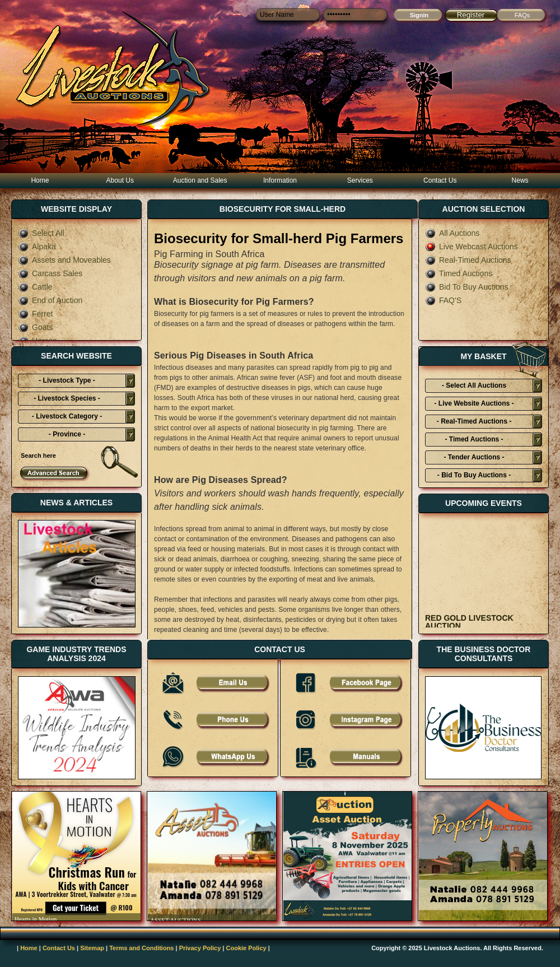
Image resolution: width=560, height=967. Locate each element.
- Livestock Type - (67, 380)
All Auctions (452, 233)
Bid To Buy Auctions (466, 287)
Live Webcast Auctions (472, 247)
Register (471, 15)
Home (40, 180)
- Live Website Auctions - (474, 403)
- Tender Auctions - (474, 457)
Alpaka (37, 247)
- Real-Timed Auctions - (474, 421)
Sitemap (92, 948)
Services (360, 180)
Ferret (35, 314)
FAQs (522, 15)
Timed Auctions (459, 273)
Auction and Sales (200, 180)
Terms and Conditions (141, 948)
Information (280, 180)
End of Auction (50, 300)
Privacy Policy (200, 948)
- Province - (67, 434)
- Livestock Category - (67, 416)
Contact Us (440, 180)
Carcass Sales (50, 273)
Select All (41, 233)
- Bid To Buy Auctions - (474, 475)
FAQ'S (443, 300)
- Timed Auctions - (474, 439)
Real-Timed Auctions (468, 260)
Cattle (35, 287)
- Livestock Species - (67, 398)
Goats (35, 327)
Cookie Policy (246, 948)
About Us (120, 180)
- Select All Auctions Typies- (474, 387)
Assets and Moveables (64, 260)
